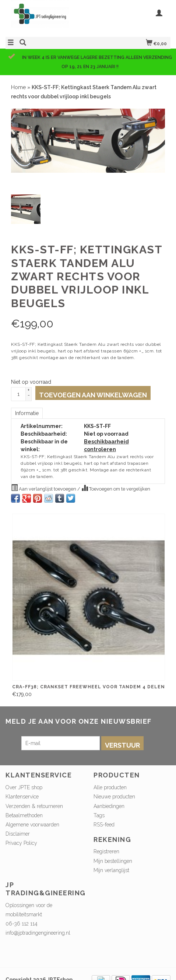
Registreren (106, 851)
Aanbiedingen (109, 806)
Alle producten (110, 787)
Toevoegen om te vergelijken (116, 488)
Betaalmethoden (24, 815)
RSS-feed (104, 825)
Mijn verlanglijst (111, 870)
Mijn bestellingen (113, 861)
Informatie (27, 413)
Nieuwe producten (114, 797)
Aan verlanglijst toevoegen (44, 488)
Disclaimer (18, 834)
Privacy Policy (21, 843)
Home (18, 87)
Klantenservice (22, 797)
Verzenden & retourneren (34, 806)
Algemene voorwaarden (32, 825)
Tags (99, 815)
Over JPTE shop (24, 787)
